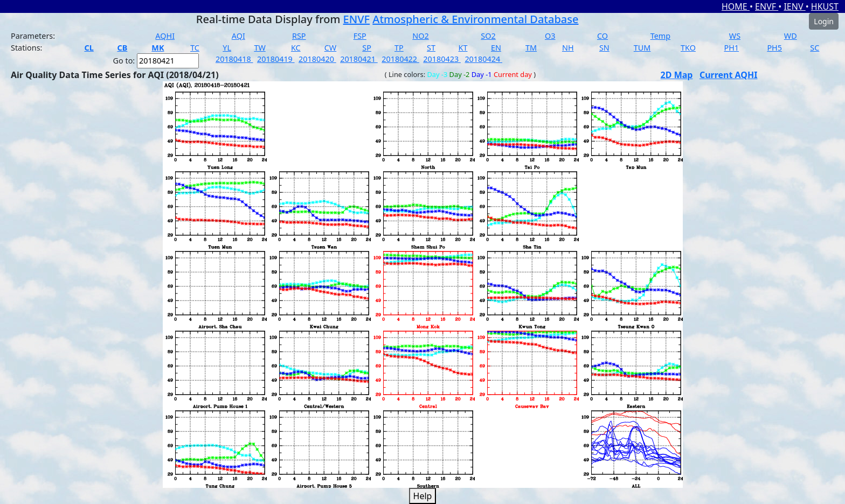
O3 (550, 36)
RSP (299, 36)
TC (195, 48)
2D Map (677, 75)
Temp (660, 36)
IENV (794, 6)
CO (602, 36)
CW (330, 48)
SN (604, 48)
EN (496, 48)
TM (531, 48)
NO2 (420, 36)
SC (815, 48)
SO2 (488, 36)
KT (463, 48)
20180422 (400, 59)
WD (791, 36)
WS (735, 36)
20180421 (359, 59)
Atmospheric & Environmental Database (475, 19)
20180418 (234, 59)
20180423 (442, 59)
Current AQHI (729, 75)
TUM (642, 48)
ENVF (767, 6)
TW (259, 48)
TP (399, 48)
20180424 (483, 59)
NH (568, 48)
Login (824, 21)
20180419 (276, 59)
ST (431, 48)
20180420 (317, 59)
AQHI (165, 36)
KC (296, 48)
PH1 (731, 48)
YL (227, 48)
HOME (736, 6)
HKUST (825, 6)
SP (367, 48)
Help (423, 496)
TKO (688, 48)
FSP (360, 36)
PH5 (774, 48)
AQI (238, 36)
